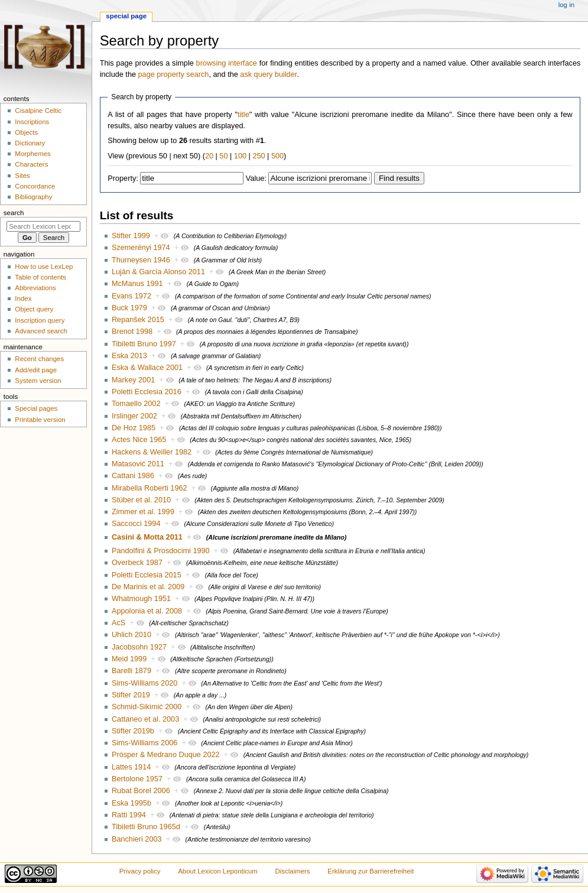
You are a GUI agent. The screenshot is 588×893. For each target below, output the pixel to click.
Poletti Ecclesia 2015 (147, 575)
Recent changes (39, 359)
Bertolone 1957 (137, 779)
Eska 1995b (131, 803)
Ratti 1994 (129, 815)
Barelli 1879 (131, 671)
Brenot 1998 (132, 332)
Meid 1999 (129, 659)
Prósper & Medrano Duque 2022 (166, 755)
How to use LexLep (44, 267)
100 (240, 156)
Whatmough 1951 (141, 599)
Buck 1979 (129, 308)
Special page (126, 16)
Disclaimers (293, 871)
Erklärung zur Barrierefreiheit (371, 871)
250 (259, 156)
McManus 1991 (137, 284)
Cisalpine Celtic (38, 111)
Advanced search (41, 331)
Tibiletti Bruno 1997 (144, 344)
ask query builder (268, 74)
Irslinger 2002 (134, 416)
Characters (31, 164)
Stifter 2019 (131, 695)
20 (209, 156)
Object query (34, 309)
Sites (22, 176)
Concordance (35, 186)
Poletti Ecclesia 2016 (147, 392)
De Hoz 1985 (134, 428)
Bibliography (33, 197)
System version (38, 381)
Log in (566, 5)
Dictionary (30, 143)
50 (223, 156)
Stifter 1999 (131, 236)
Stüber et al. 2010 (141, 500)
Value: (256, 178)
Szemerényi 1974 (141, 248)
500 (277, 156)
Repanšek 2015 (138, 320)
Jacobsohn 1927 (139, 647)
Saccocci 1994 (136, 524)
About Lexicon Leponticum (218, 871)
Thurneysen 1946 (141, 260)
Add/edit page (36, 370)
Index (23, 298)
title (243, 115)
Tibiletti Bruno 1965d (146, 827)
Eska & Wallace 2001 (147, 368)
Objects (26, 132)
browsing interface (227, 63)
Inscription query (40, 320)
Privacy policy (140, 871)
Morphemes (33, 154)
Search (14, 213)
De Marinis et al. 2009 (148, 587)
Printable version (40, 420)
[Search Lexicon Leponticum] (43, 226)
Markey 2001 (133, 380)
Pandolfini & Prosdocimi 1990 (161, 551)
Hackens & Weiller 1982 (152, 452)
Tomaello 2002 (136, 404)
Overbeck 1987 (137, 563)
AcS (118, 623)
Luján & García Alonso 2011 (158, 272)
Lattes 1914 (131, 767)
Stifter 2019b (133, 731)
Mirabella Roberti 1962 (150, 488)
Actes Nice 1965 (139, 440)
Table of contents (40, 277)
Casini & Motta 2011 (147, 537)
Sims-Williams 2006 (144, 743)
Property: (123, 178)
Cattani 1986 (133, 476)
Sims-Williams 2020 (144, 683)
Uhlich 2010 (131, 635)
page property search (174, 74)
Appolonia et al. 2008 (147, 611)
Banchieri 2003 (137, 839)
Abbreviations (35, 288)
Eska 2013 (129, 356)
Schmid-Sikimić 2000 (147, 707)
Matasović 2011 (138, 464)
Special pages (36, 408)
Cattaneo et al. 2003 (145, 719)
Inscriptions (32, 122)
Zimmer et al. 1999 (143, 512)
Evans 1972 (131, 296)
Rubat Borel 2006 (141, 791)
